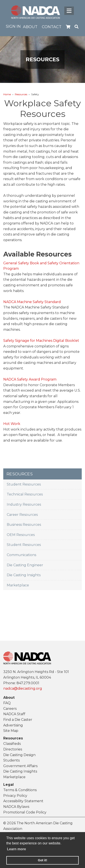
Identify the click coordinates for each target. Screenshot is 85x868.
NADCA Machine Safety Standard (32, 302)
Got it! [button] (42, 860)
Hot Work (12, 424)
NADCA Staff (14, 714)
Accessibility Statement (23, 801)
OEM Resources (21, 535)
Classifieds (12, 744)
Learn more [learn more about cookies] (16, 849)
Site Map (11, 731)
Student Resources (24, 484)
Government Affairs (20, 766)
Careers (10, 709)
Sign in (13, 26)
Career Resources (22, 515)
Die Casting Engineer (25, 565)
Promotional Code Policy (25, 812)
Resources (21, 94)
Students (11, 760)
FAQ (7, 703)
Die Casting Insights (24, 575)
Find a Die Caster (18, 720)
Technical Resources (25, 494)
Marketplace (18, 585)
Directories (13, 749)
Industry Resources (24, 504)
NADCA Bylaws (16, 807)
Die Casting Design (19, 755)
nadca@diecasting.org (23, 688)
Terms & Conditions (20, 790)
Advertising (13, 725)
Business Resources (24, 525)
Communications (21, 555)
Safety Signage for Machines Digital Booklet (41, 341)
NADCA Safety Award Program (30, 379)
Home (7, 94)
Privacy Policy (15, 796)
